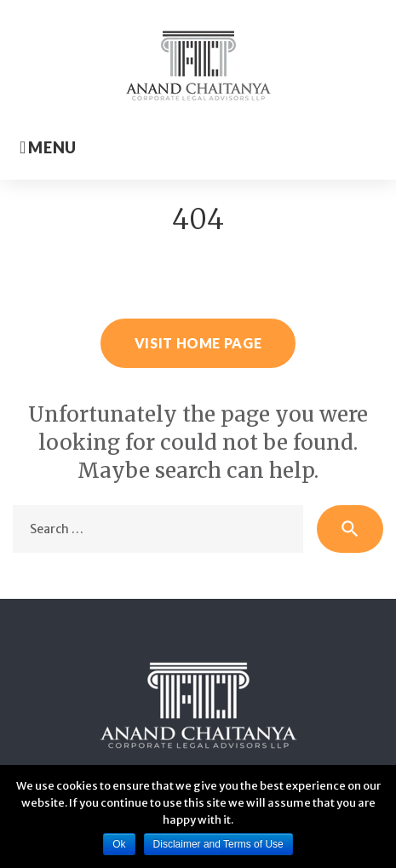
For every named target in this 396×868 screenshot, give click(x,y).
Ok (119, 844)
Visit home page (198, 343)
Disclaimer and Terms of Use (218, 844)
